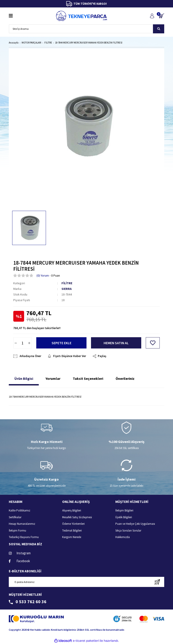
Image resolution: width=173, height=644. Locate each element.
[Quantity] (23, 343)
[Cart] (161, 16)
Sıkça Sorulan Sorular (128, 531)
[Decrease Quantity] (16, 343)
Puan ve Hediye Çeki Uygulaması (135, 524)
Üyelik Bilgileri (124, 517)
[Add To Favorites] (153, 343)
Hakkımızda (123, 537)
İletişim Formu (17, 531)
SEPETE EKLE (61, 343)
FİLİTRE (67, 283)
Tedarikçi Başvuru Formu (24, 537)
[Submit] (157, 582)
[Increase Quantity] (29, 343)
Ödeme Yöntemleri (73, 524)
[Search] (86, 29)
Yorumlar (53, 378)
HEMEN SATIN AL (116, 343)
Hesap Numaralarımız (22, 524)
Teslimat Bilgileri (72, 531)
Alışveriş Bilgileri (72, 510)
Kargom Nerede (72, 537)
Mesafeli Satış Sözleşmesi (77, 517)
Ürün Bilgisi (24, 378)
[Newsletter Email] (86, 582)
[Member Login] (152, 16)
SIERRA (67, 289)
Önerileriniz (125, 378)
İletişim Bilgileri (124, 510)
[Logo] (82, 16)
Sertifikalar (15, 517)
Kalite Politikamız (19, 510)
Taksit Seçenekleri (88, 378)
